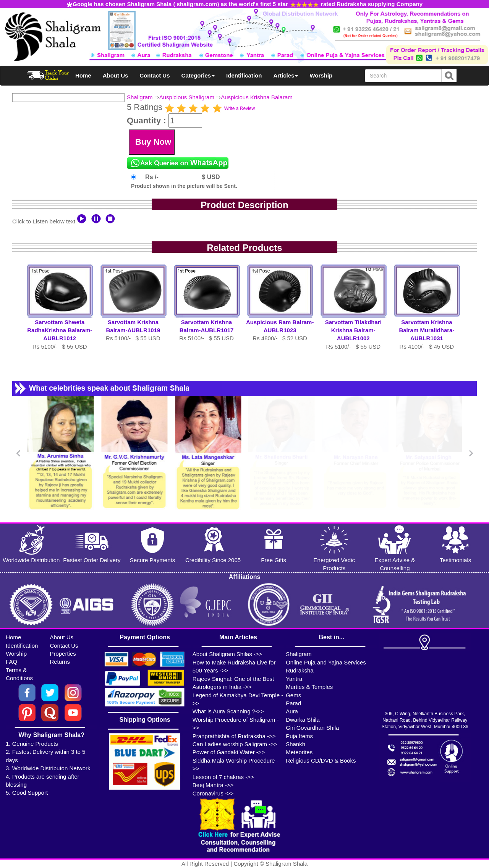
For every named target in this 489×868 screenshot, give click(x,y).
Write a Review (240, 108)
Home (83, 75)
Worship (321, 75)
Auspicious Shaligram (187, 97)
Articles (286, 75)
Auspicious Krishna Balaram (257, 97)
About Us (116, 75)
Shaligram (140, 97)
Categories (198, 75)
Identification (244, 75)
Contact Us (155, 75)
